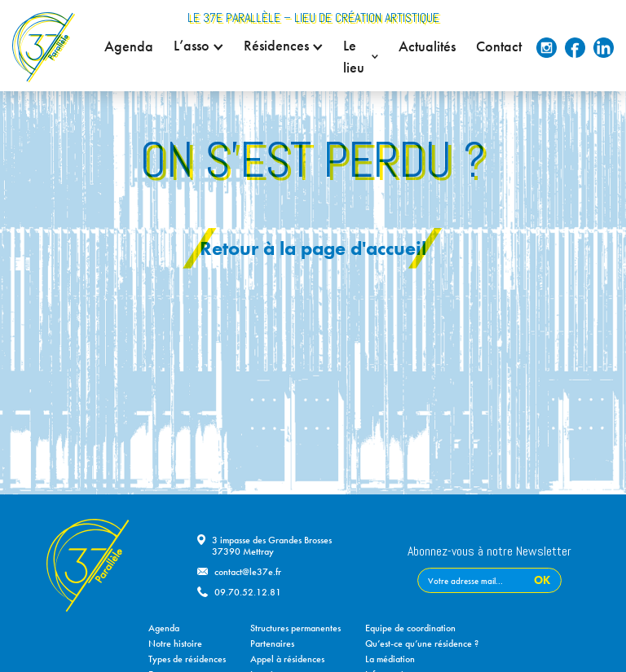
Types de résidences (187, 659)
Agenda (129, 46)
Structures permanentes (295, 628)
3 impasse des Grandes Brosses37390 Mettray (272, 546)
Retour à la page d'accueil (313, 248)
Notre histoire (175, 643)
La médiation (390, 659)
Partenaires (272, 643)
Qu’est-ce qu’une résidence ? (422, 643)
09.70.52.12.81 (248, 592)
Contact (499, 46)
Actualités (427, 46)
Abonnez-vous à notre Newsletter (489, 552)
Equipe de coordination (410, 628)
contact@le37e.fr (248, 572)
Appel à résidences (287, 659)
